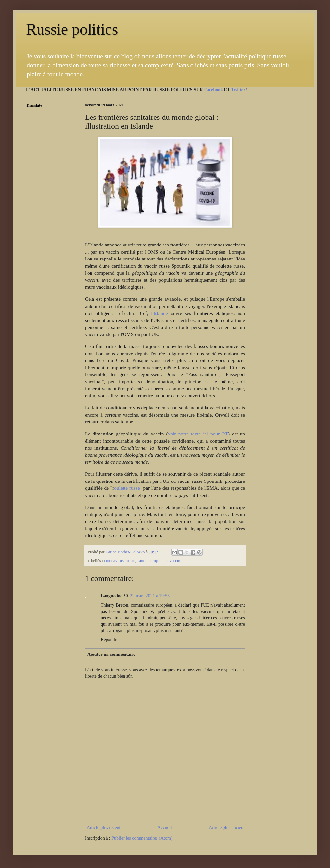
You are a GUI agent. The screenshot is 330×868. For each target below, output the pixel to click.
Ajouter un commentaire (111, 654)
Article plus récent (103, 827)
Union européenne (152, 561)
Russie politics (72, 29)
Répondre (109, 640)
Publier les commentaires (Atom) (142, 838)
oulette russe (127, 488)
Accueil (165, 827)
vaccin (175, 561)
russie (130, 561)
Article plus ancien (226, 827)
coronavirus (114, 561)
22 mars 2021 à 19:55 (150, 596)
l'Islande (161, 313)
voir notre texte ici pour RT (198, 434)
